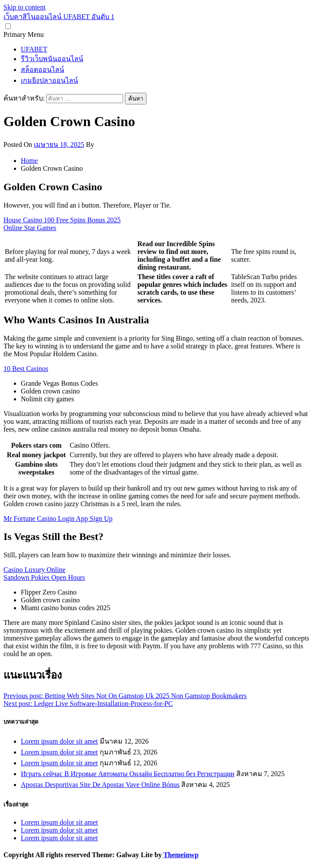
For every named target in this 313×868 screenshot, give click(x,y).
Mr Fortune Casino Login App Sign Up (58, 519)
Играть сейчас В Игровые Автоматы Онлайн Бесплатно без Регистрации (128, 774)
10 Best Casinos (26, 369)
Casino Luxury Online (34, 570)
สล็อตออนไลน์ (42, 70)
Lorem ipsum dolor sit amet (59, 741)
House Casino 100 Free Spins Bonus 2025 (62, 220)
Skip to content (24, 7)
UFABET (34, 49)
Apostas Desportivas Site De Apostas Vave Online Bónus (100, 785)
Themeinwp (181, 855)
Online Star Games (30, 228)
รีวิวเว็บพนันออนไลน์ (52, 59)
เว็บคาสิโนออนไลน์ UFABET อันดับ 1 (59, 17)
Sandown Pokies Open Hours (44, 577)
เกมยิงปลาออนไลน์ (49, 80)
